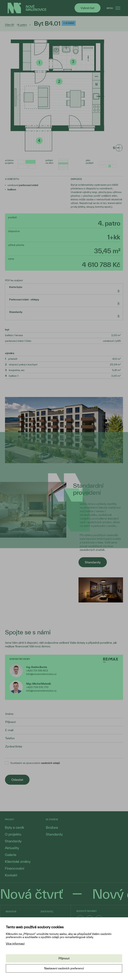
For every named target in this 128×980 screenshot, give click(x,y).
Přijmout (64, 958)
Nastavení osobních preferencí (64, 968)
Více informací (15, 944)
